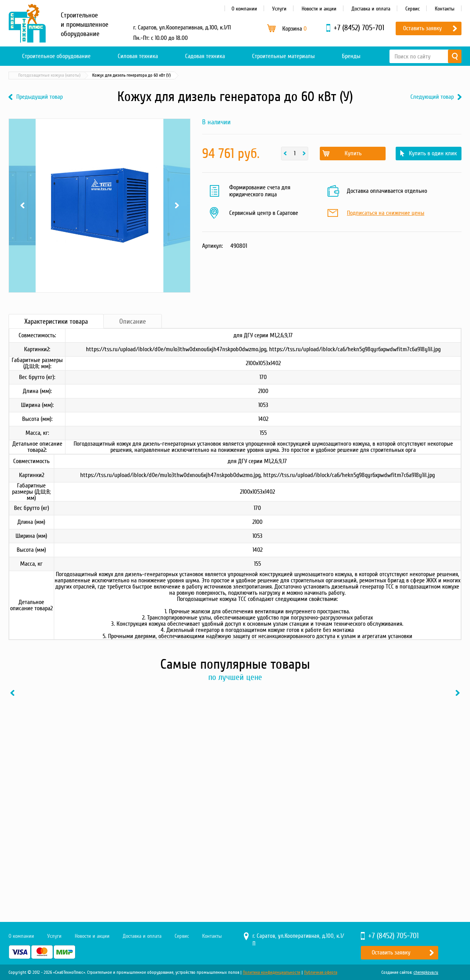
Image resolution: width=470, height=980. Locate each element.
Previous (22, 206)
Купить (353, 153)
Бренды (351, 56)
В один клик (90, 856)
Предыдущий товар (39, 97)
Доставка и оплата (371, 9)
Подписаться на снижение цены (386, 213)
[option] (61, 780)
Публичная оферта (321, 972)
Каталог (45, 75)
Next (177, 206)
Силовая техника (138, 56)
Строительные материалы (283, 56)
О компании (244, 9)
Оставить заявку (422, 28)
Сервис (413, 9)
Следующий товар (432, 97)
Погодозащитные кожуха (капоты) (162, 75)
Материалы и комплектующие (92, 75)
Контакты (445, 9)
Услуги (279, 9)
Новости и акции (319, 9)
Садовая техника (205, 56)
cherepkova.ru (426, 972)
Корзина (294, 29)
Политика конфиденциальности (272, 972)
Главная (20, 75)
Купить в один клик (433, 153)
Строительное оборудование (56, 56)
